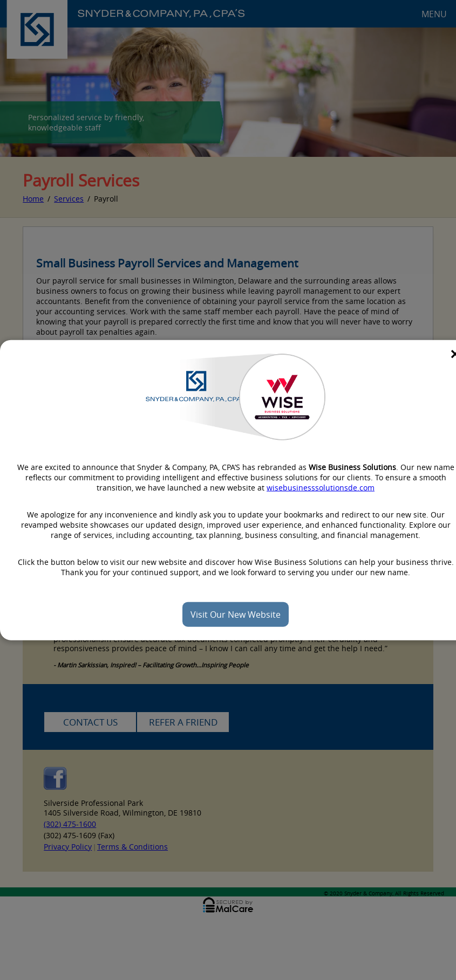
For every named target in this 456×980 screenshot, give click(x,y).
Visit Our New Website (236, 614)
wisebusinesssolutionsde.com (321, 487)
